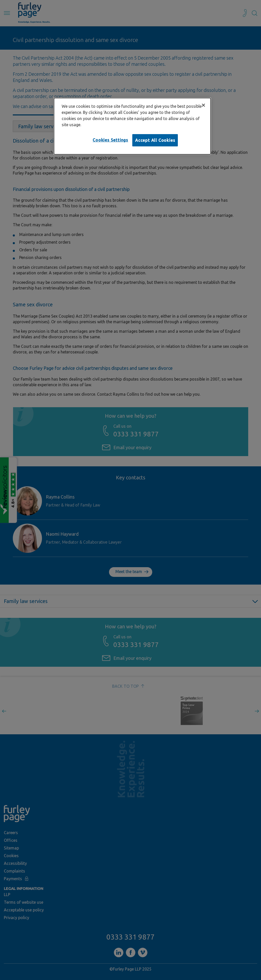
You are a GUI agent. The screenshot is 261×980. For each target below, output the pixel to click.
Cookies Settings (110, 140)
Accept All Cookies (155, 140)
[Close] (203, 105)
